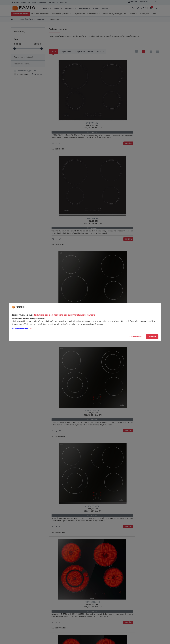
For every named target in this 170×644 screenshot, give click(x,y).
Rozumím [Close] (152, 337)
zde (31, 329)
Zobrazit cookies (136, 337)
